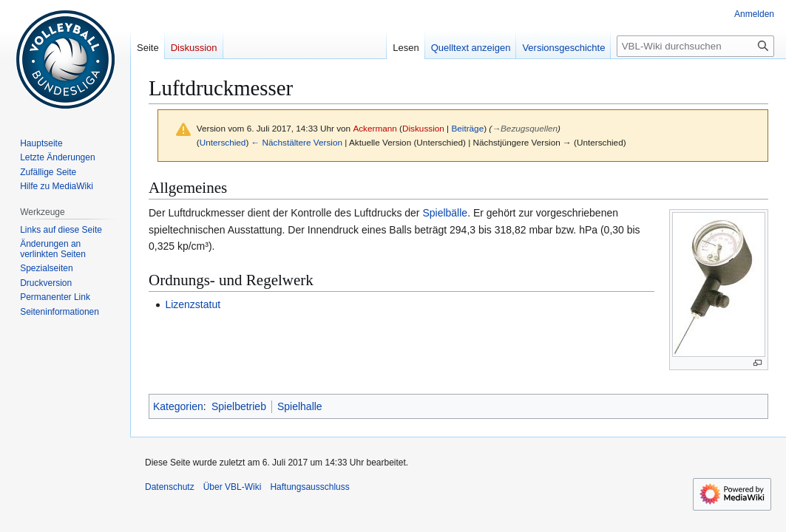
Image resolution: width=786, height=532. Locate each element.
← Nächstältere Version (297, 142)
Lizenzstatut (193, 304)
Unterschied (223, 142)
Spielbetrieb (239, 406)
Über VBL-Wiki (233, 487)
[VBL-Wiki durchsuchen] (695, 46)
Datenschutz (170, 487)
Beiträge (467, 128)
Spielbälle (445, 213)
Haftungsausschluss (309, 487)
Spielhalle (300, 406)
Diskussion (423, 128)
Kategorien (178, 406)
